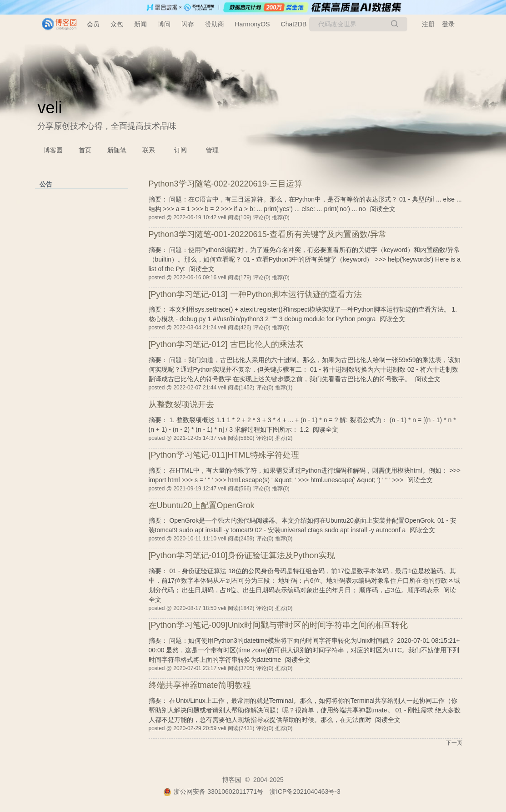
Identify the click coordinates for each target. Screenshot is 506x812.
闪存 (188, 24)
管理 (212, 150)
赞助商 (215, 24)
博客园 (53, 150)
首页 (85, 150)
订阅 (180, 150)
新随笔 (117, 150)
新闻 (140, 24)
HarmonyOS (253, 24)
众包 (117, 24)
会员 (93, 24)
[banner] (55, 24)
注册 (428, 24)
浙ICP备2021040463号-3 (305, 792)
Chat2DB (294, 24)
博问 (164, 24)
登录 (448, 24)
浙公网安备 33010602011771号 (213, 792)
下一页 (454, 743)
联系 (149, 150)
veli (50, 108)
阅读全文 (383, 209)
